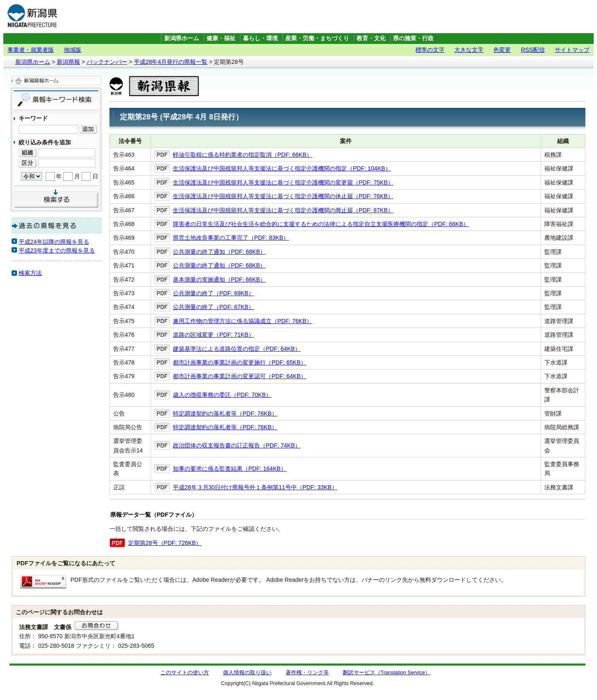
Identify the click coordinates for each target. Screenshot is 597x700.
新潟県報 (68, 62)
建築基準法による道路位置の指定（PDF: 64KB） (237, 349)
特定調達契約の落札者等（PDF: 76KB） (225, 413)
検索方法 (30, 273)
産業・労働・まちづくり (317, 38)
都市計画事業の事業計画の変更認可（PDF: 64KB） (240, 376)
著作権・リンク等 (307, 673)
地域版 (73, 50)
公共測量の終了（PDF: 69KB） (214, 293)
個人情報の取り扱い (247, 673)
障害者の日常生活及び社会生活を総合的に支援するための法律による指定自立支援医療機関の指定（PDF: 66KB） (321, 224)
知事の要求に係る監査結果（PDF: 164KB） (230, 469)
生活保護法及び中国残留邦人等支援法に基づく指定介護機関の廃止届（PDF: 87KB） (283, 210)
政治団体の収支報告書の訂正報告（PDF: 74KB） (237, 445)
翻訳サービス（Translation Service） (387, 673)
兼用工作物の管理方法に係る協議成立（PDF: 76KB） (243, 321)
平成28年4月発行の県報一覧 (171, 62)
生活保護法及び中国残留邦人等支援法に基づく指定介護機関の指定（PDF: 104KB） (282, 168)
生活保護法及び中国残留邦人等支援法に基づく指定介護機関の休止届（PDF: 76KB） (283, 196)
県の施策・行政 (413, 38)
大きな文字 (469, 50)
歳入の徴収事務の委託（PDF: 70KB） (222, 395)
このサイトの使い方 (185, 673)
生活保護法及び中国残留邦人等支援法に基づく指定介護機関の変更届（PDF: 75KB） (283, 182)
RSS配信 (533, 50)
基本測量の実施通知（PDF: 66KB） (219, 280)
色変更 (502, 50)
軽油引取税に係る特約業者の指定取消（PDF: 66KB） (243, 155)
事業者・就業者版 (31, 50)
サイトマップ (572, 50)
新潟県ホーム (182, 38)
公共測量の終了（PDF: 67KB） (214, 307)
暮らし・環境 (260, 38)
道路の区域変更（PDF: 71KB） (214, 335)
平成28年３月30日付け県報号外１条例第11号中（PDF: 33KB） (255, 487)
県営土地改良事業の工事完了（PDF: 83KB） (231, 238)
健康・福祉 (221, 38)
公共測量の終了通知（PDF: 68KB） (219, 252)
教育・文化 (371, 38)
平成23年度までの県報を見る (57, 250)
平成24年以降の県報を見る (54, 242)
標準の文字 (430, 50)
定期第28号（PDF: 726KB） (165, 543)
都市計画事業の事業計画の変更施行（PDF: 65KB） (240, 362)
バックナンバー (107, 62)
